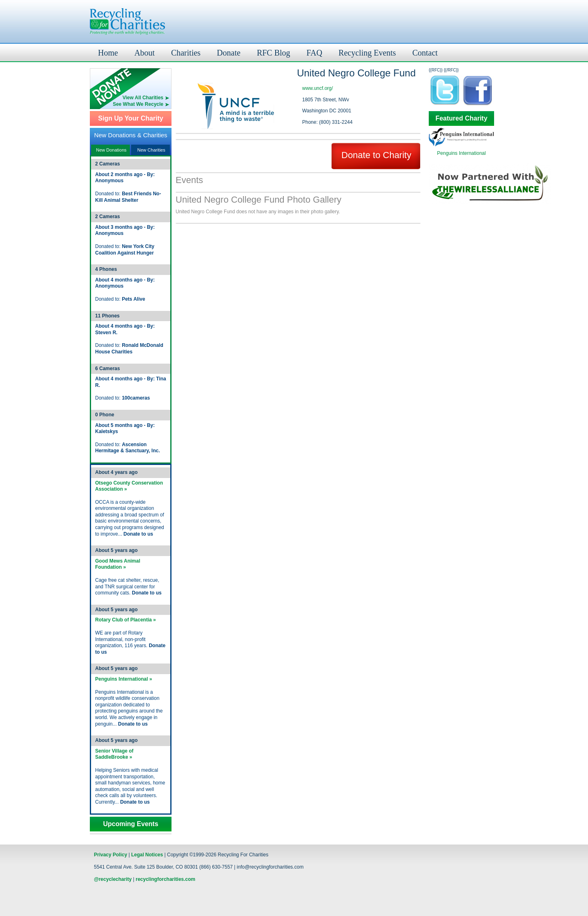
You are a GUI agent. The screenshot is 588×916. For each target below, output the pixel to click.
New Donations (111, 150)
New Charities (151, 150)
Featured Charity (461, 118)
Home (108, 53)
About (145, 53)
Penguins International (461, 153)
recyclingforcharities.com (165, 879)
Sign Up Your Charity (130, 118)
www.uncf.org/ (317, 88)
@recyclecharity (113, 879)
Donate (229, 53)
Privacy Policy (110, 855)
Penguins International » (124, 679)
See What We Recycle (138, 104)
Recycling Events (367, 53)
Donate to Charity (376, 155)
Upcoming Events (130, 824)
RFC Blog (274, 53)
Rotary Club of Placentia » (126, 620)
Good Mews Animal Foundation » (118, 564)
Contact (425, 53)
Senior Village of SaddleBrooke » (114, 754)
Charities (186, 53)
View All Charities (143, 98)
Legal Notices (147, 855)
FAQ (315, 53)
